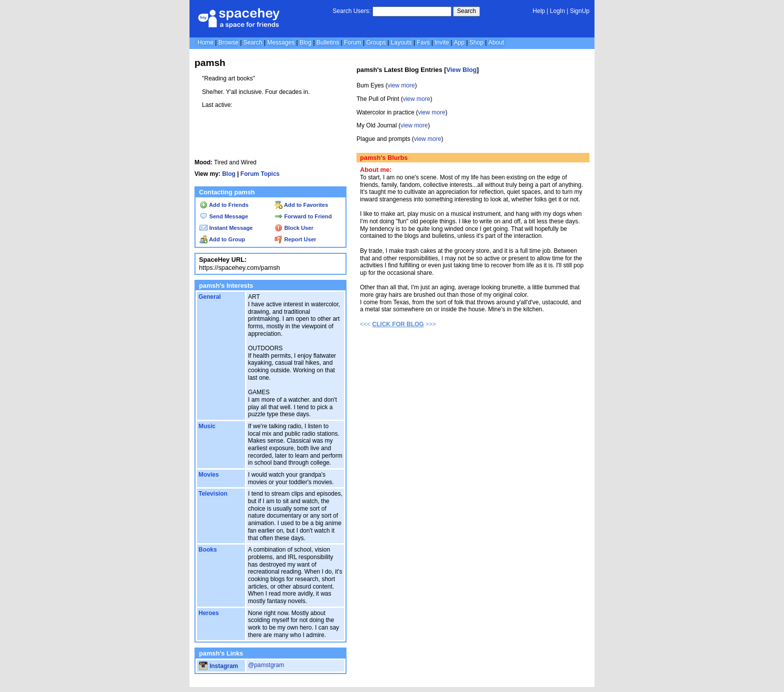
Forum (353, 42)
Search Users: (351, 11)
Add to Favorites (301, 205)
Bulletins (328, 42)
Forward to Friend (303, 216)
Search (466, 11)
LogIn (557, 11)
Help (539, 11)
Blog (305, 42)
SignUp (580, 11)
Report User (295, 239)
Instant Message (226, 228)
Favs (423, 42)
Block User (294, 228)
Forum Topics (260, 174)
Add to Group (222, 239)
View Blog (461, 70)
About (496, 42)
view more (401, 85)
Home (205, 42)
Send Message (224, 216)
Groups (376, 42)
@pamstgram (266, 665)
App (459, 42)
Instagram (218, 666)
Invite (442, 42)
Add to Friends (224, 205)
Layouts (401, 42)
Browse (228, 42)
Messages (281, 42)
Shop (476, 42)
